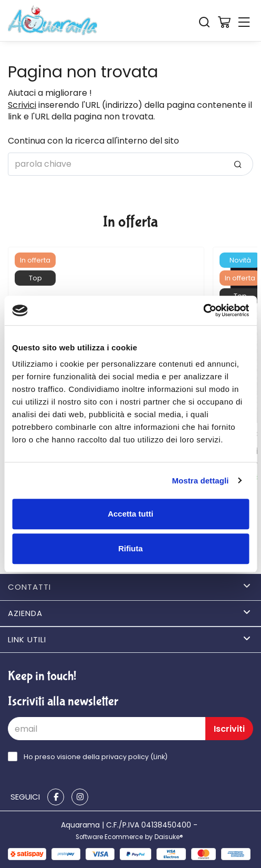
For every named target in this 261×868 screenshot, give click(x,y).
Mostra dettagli (200, 481)
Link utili (129, 639)
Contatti (129, 587)
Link (159, 757)
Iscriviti (229, 729)
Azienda (129, 613)
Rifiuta (130, 548)
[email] (107, 729)
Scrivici (22, 105)
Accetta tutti (130, 514)
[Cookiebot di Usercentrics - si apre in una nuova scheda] (203, 310)
